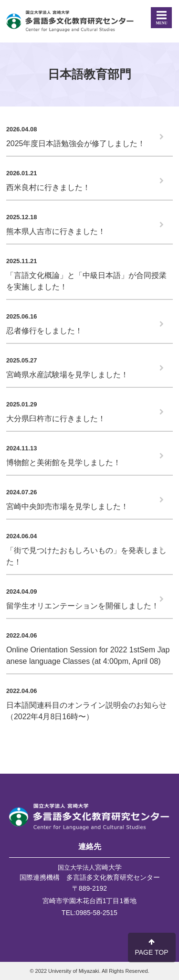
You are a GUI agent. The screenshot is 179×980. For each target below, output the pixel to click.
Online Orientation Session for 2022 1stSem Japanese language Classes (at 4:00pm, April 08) (88, 655)
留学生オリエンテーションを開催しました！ (83, 606)
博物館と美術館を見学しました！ (63, 463)
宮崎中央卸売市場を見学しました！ (67, 506)
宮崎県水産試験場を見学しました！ (67, 375)
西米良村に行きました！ (48, 187)
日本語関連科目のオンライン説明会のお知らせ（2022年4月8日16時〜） (86, 711)
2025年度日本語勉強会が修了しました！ (76, 144)
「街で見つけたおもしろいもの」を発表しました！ (86, 556)
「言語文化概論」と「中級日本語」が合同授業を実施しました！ (86, 281)
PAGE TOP (151, 947)
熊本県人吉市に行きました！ (56, 231)
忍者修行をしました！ (44, 331)
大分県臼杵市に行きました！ (56, 419)
